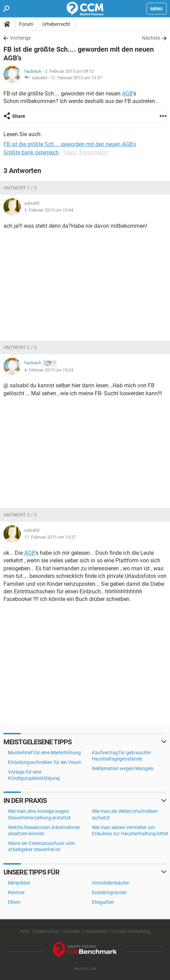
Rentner (16, 892)
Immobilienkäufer (111, 883)
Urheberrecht (56, 24)
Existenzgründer (109, 892)
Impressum (96, 931)
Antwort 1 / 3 (20, 188)
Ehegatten (103, 902)
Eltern (14, 902)
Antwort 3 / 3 (20, 515)
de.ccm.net (85, 968)
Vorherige (20, 38)
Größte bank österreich (31, 152)
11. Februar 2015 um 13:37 (76, 78)
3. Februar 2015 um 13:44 (49, 210)
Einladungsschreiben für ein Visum (45, 762)
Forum (26, 24)
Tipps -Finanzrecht (86, 152)
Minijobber (19, 883)
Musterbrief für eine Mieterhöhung (44, 753)
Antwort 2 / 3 (20, 347)
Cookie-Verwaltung (131, 931)
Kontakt (72, 931)
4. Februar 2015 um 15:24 (49, 370)
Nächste (151, 38)
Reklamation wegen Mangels (123, 768)
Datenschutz (47, 931)
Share (19, 116)
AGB (127, 94)
